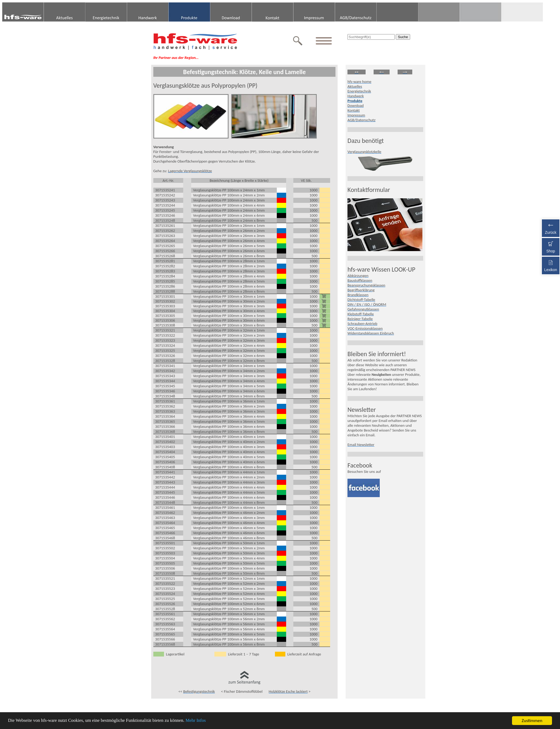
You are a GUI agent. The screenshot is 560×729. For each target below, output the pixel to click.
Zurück (551, 227)
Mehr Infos (196, 721)
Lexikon (551, 265)
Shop (551, 246)
